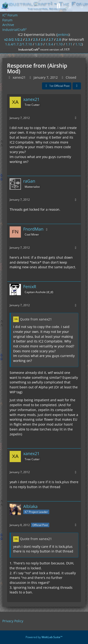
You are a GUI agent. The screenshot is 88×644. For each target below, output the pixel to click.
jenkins (63, 35)
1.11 (69, 44)
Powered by (44, 637)
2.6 (43, 39)
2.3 (28, 39)
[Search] (58, 6)
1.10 (59, 44)
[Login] (70, 6)
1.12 (79, 44)
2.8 (59, 39)
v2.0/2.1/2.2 (13, 39)
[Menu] (82, 6)
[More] (76, 118)
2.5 (35, 39)
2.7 (51, 39)
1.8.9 (39, 44)
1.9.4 (49, 44)
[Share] (77, 86)
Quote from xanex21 (36, 319)
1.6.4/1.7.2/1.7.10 (19, 44)
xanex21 (19, 77)
